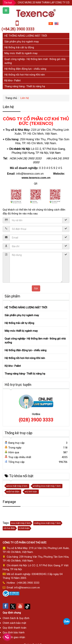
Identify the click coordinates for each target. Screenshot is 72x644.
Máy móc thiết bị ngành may (21, 53)
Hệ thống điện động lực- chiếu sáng (25, 69)
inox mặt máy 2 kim (18, 486)
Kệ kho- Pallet (13, 80)
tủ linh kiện (32, 492)
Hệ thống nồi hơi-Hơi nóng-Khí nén (25, 75)
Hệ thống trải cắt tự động (19, 47)
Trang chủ (11, 98)
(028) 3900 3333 (36, 420)
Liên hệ (25, 98)
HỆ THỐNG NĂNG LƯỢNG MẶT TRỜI (26, 36)
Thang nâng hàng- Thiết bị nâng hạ (25, 86)
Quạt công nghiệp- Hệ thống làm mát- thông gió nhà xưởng (35, 341)
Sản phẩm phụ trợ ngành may (22, 42)
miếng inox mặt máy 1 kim (47, 486)
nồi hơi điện (14, 492)
